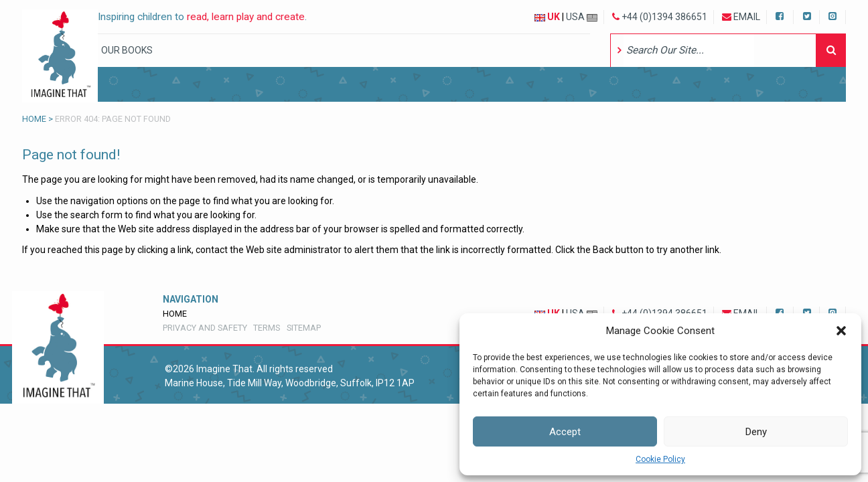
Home (34, 119)
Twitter (807, 15)
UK (547, 17)
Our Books (127, 50)
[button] (841, 331)
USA (582, 17)
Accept (565, 432)
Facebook (781, 15)
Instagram (834, 15)
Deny (756, 432)
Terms (267, 328)
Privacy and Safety (205, 328)
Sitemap (304, 328)
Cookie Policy (660, 459)
